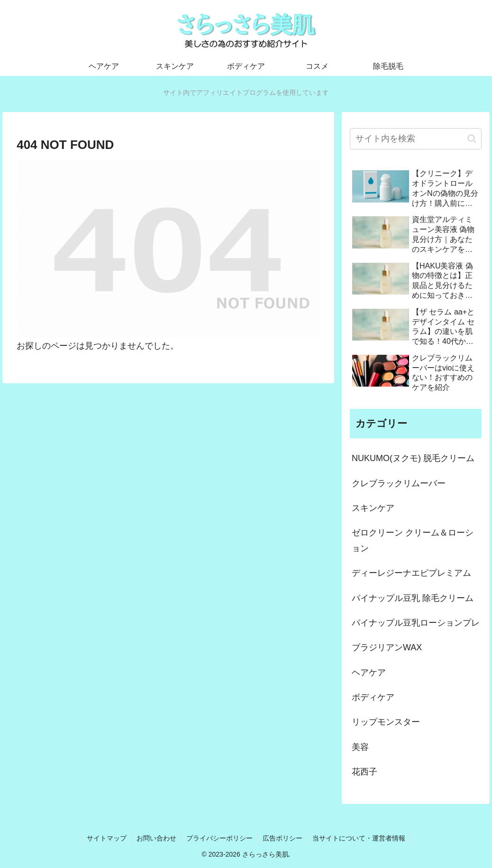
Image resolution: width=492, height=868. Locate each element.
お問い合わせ (156, 838)
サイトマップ (107, 838)
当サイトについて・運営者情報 (359, 838)
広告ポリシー (282, 838)
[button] (472, 139)
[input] (416, 139)
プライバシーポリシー (219, 838)
